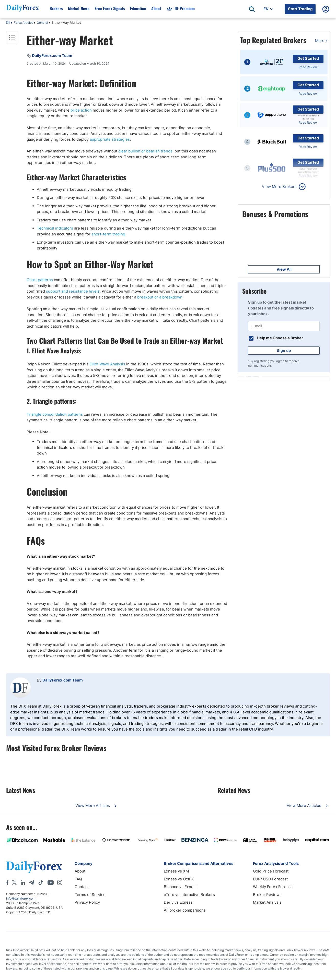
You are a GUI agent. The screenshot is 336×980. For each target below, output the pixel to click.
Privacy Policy (87, 902)
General (42, 23)
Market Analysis (267, 902)
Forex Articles (24, 23)
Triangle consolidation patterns (55, 414)
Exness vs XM (176, 871)
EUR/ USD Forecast (270, 879)
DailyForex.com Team (63, 680)
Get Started (308, 58)
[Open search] (252, 9)
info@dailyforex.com (21, 898)
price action (81, 110)
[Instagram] (60, 882)
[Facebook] (7, 882)
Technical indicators (55, 228)
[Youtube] (51, 882)
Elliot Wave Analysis (107, 364)
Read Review (308, 67)
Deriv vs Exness (178, 902)
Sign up (284, 350)
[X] (14, 882)
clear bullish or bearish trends (145, 151)
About (80, 871)
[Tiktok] (41, 882)
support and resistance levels (73, 291)
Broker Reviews (267, 895)
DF (8, 23)
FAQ (78, 879)
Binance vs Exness (181, 887)
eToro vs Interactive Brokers (189, 895)
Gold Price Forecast (271, 871)
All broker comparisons (185, 910)
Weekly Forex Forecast (273, 887)
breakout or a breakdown (160, 297)
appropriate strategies (110, 139)
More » (321, 40)
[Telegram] (31, 882)
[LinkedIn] (23, 882)
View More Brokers (279, 187)
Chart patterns (40, 280)
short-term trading (108, 234)
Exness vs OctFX (179, 879)
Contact (82, 887)
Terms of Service (90, 895)
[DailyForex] (34, 867)
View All (284, 269)
